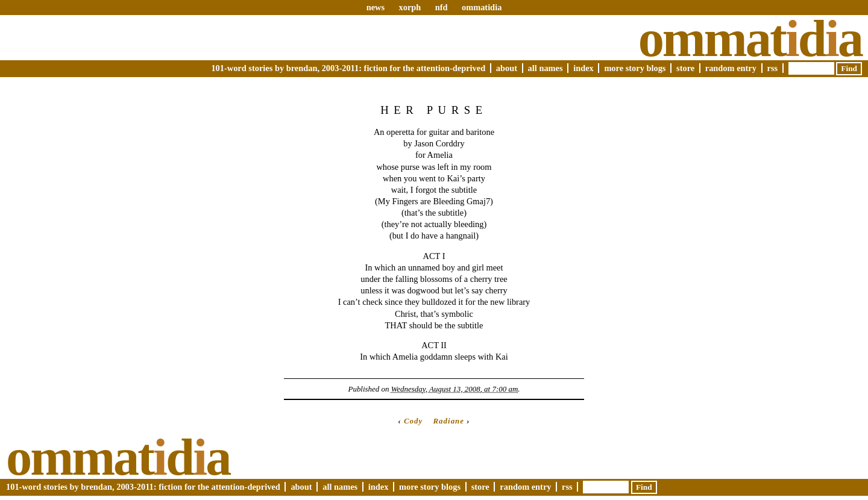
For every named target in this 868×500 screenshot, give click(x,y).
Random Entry (731, 68)
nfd (442, 7)
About (507, 68)
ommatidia (482, 7)
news (376, 7)
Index (583, 68)
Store (685, 68)
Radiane (448, 421)
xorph (410, 7)
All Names (546, 68)
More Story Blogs (635, 68)
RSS (773, 68)
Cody (413, 421)
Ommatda (750, 39)
